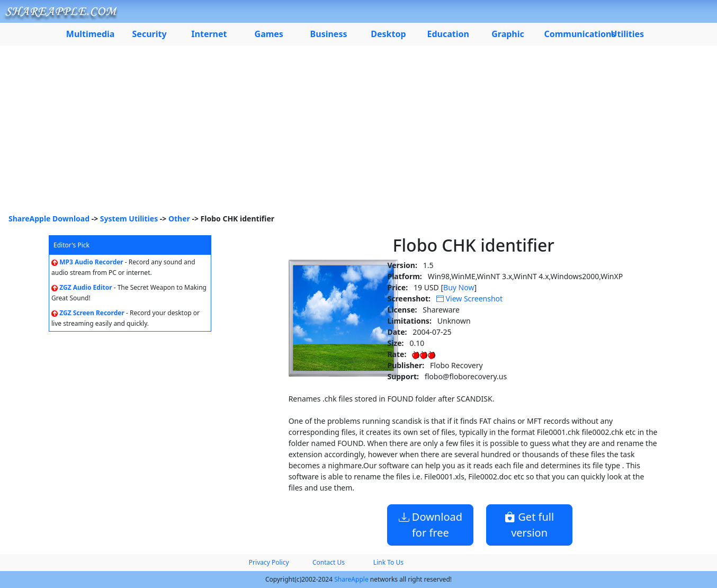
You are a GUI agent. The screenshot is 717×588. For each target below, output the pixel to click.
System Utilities (129, 219)
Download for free (431, 525)
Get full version (529, 525)
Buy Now (459, 287)
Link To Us (388, 562)
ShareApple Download (49, 219)
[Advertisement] (358, 133)
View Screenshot (469, 299)
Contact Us (329, 562)
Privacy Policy (269, 562)
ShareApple (351, 579)
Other (179, 219)
